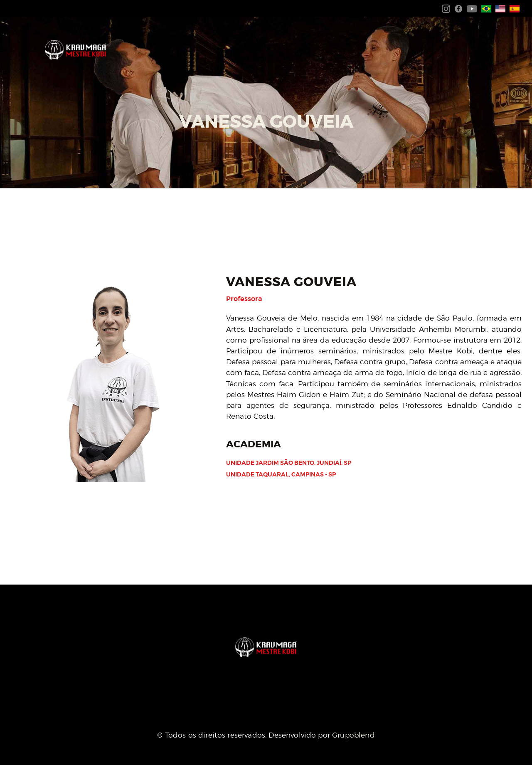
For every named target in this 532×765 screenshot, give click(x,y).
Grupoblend (353, 735)
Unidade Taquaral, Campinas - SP (281, 474)
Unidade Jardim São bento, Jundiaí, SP (289, 463)
